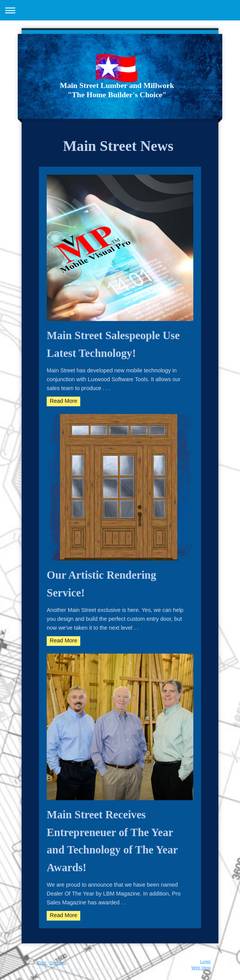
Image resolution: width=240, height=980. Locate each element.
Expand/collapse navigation (120, 10)
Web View (201, 968)
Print (38, 963)
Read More (63, 401)
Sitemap (58, 963)
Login (205, 961)
